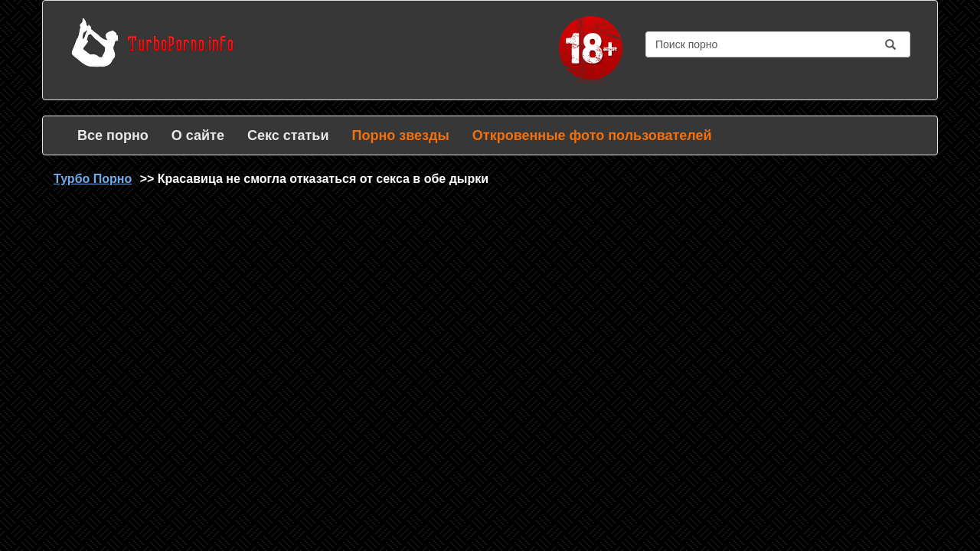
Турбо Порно (93, 179)
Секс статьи (288, 135)
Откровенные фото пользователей (592, 135)
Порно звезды (400, 135)
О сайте (198, 135)
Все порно (113, 135)
